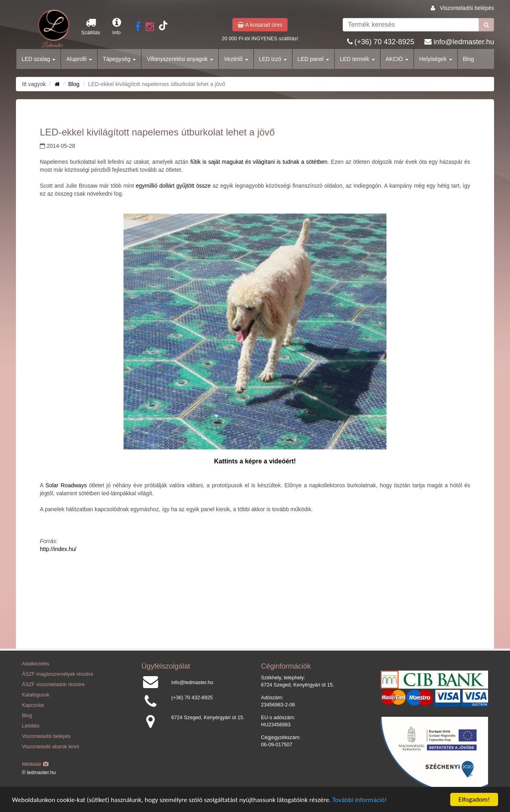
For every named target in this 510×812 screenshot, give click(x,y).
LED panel (313, 59)
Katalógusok (36, 695)
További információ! (360, 800)
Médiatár (35, 764)
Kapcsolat (33, 705)
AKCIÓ (397, 59)
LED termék (357, 59)
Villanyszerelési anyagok (180, 59)
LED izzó (273, 59)
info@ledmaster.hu (464, 42)
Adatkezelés (36, 664)
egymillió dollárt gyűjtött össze (173, 186)
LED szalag (38, 59)
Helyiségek (435, 59)
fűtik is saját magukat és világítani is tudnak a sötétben (259, 162)
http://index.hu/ (58, 549)
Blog (469, 59)
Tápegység (119, 59)
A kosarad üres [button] (260, 25)
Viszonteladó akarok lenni (50, 747)
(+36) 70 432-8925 (384, 42)
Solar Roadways (66, 485)
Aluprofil (79, 59)
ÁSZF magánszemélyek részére (58, 674)
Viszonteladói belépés (467, 8)
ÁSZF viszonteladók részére (53, 685)
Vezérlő (236, 59)
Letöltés (31, 726)
